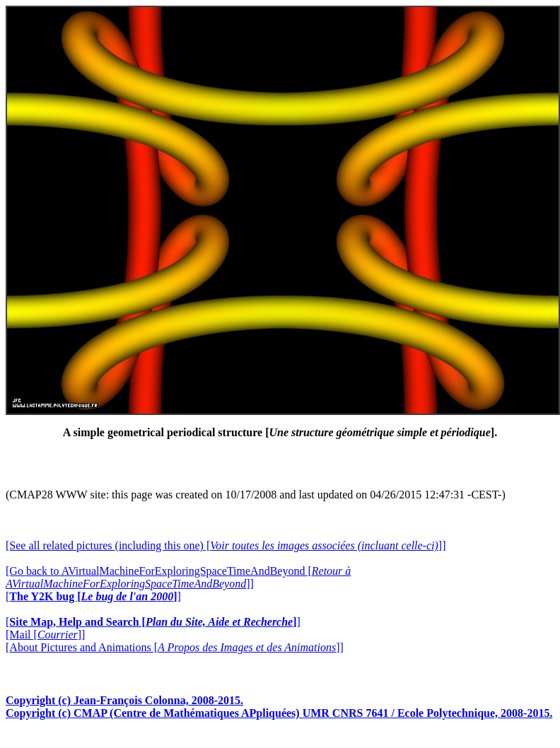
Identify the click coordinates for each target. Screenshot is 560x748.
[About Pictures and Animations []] (175, 647)
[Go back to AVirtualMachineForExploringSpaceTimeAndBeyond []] (178, 577)
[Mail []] (45, 635)
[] (93, 596)
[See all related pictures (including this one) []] (226, 545)
